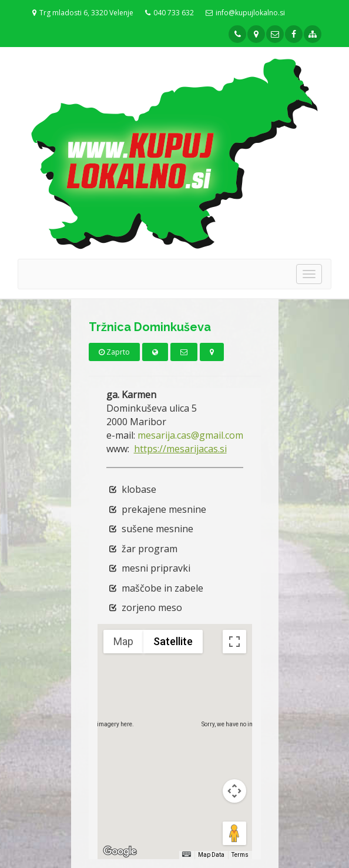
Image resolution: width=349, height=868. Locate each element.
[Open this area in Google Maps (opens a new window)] (120, 852)
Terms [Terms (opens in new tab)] (240, 855)
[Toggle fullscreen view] (234, 642)
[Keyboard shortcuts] (186, 854)
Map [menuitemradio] (123, 641)
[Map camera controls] (234, 791)
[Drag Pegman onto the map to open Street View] (234, 833)
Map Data (211, 855)
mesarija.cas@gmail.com (190, 435)
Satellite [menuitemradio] (173, 641)
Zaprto (114, 352)
